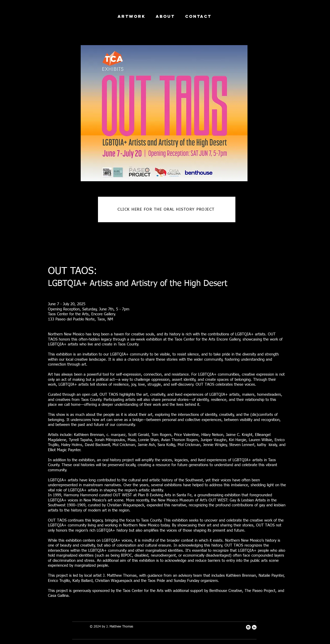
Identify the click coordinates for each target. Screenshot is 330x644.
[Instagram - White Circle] (248, 627)
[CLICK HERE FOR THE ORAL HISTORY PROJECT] (167, 209)
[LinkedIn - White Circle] (254, 627)
